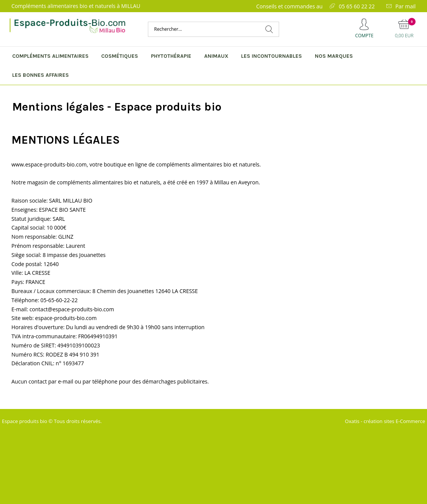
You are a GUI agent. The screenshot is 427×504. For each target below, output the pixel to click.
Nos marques (334, 56)
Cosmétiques (120, 56)
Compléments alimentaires (50, 56)
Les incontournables (271, 56)
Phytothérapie (171, 56)
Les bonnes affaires (40, 75)
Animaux (216, 56)
